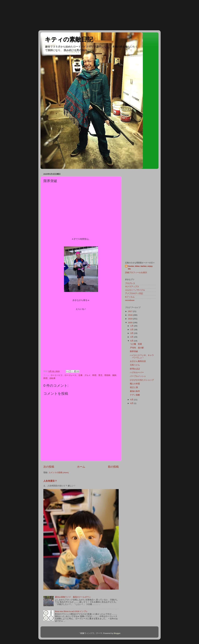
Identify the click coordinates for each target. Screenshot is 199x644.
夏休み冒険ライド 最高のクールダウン (73, 597)
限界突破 (134, 351)
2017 (130, 311)
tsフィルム (130, 297)
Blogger (117, 633)
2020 (130, 323)
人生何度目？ (50, 481)
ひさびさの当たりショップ (142, 380)
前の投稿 (113, 467)
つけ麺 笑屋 (136, 344)
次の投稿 (49, 467)
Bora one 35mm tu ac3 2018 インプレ (71, 611)
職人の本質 (135, 384)
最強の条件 (135, 391)
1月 (132, 326)
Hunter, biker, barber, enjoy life (140, 267)
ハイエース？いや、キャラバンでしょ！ (142, 356)
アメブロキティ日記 (134, 293)
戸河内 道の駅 (137, 348)
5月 (132, 341)
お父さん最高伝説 (138, 361)
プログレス (130, 283)
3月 (132, 333)
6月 (132, 400)
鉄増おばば (135, 369)
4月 (132, 337)
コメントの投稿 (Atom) (59, 473)
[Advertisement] (13, 15)
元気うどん (135, 365)
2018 (130, 315)
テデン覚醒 (135, 395)
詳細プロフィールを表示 (136, 273)
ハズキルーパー (137, 372)
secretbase (130, 300)
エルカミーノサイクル (135, 290)
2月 (132, 330)
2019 (130, 319)
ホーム (81, 467)
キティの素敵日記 (69, 39)
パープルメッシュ (138, 376)
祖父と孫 (134, 387)
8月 (132, 403)
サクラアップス (132, 287)
